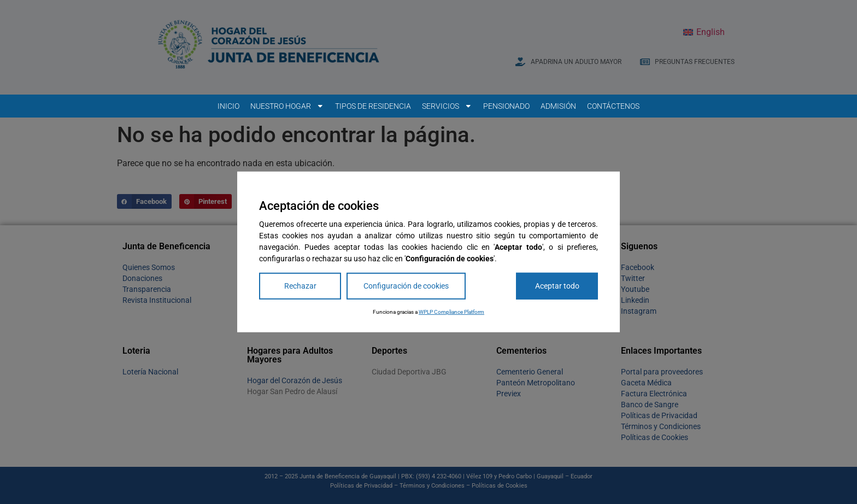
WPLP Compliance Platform (451, 312)
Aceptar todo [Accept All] (557, 286)
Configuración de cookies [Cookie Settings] (406, 286)
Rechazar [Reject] (300, 286)
